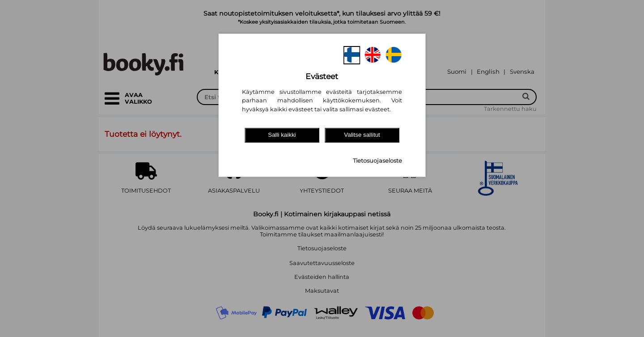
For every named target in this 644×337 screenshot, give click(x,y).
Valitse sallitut (362, 135)
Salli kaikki (282, 135)
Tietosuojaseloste (377, 161)
